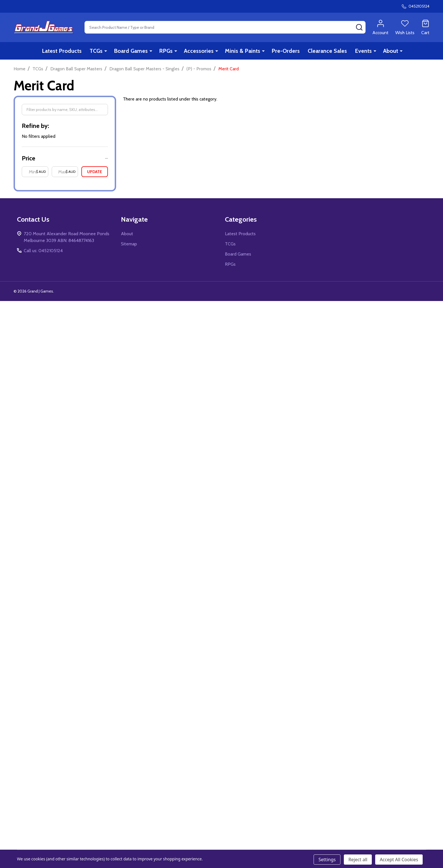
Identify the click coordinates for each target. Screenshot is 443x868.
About (391, 51)
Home (19, 69)
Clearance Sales (327, 51)
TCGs (96, 51)
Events (363, 51)
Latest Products (62, 51)
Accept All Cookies (399, 860)
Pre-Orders (286, 51)
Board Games (131, 51)
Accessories (199, 51)
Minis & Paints (243, 51)
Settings (327, 860)
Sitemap (129, 244)
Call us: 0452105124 (43, 251)
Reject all (358, 860)
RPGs (166, 51)
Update (95, 172)
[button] (65, 158)
